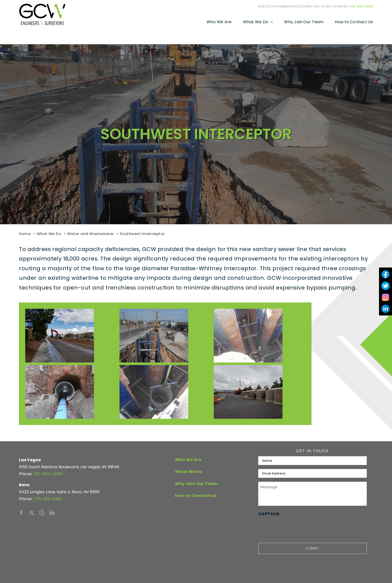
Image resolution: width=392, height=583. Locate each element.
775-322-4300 (48, 499)
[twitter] (32, 513)
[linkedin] (52, 513)
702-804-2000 (361, 6)
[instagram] (42, 513)
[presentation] (296, 527)
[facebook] (21, 513)
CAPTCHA (269, 514)
